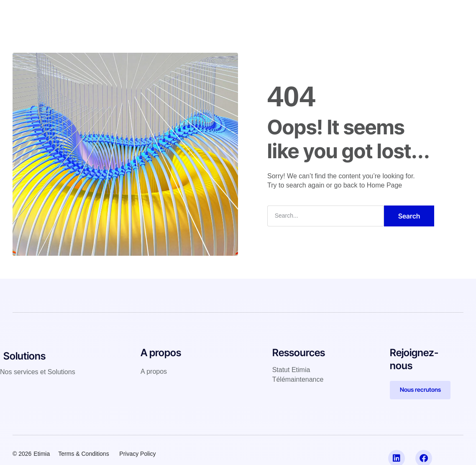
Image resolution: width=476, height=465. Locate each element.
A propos (293, 14)
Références (250, 14)
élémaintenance (300, 379)
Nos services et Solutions (38, 372)
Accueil (128, 14)
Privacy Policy (138, 454)
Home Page (385, 185)
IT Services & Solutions (186, 14)
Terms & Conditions (83, 454)
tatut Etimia (293, 370)
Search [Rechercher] (409, 216)
